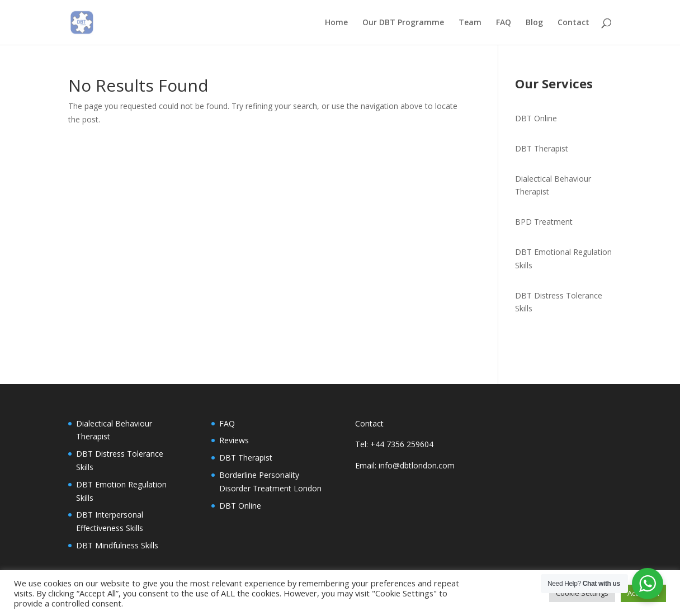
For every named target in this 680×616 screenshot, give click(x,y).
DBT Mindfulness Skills (117, 545)
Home (336, 23)
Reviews (234, 440)
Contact (573, 23)
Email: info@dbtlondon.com (405, 465)
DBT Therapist (542, 148)
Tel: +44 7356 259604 (394, 444)
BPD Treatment (544, 222)
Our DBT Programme (403, 23)
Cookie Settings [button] (582, 593)
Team (470, 23)
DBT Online (536, 118)
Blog (534, 23)
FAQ (504, 23)
